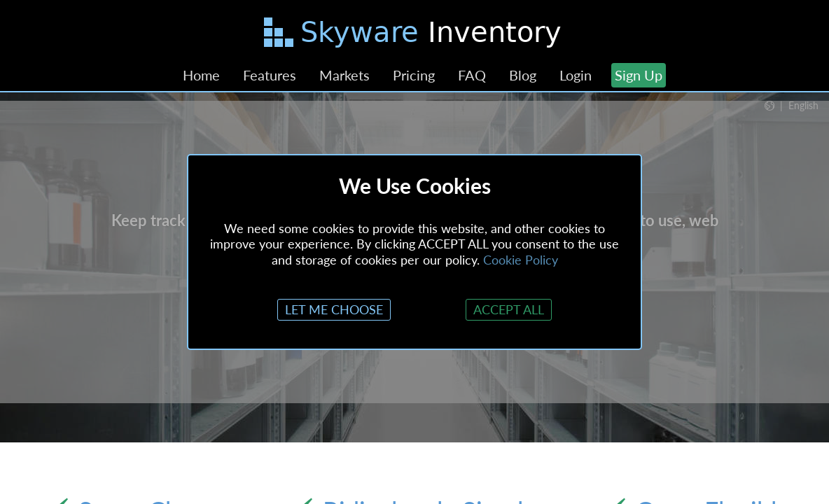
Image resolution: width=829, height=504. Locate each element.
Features (270, 75)
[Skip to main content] (415, 35)
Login (576, 75)
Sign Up (639, 75)
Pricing (414, 75)
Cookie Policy (521, 260)
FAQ (472, 75)
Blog (523, 75)
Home (201, 75)
